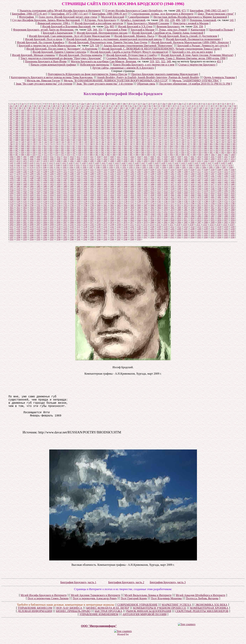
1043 (38, 159)
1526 (85, 188)
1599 (119, 193)
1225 (119, 169)
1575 (186, 190)
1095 (159, 161)
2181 (146, 229)
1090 (125, 161)
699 (85, 140)
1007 (25, 157)
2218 (166, 231)
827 (131, 146)
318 (188, 118)
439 (194, 125)
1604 (152, 193)
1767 (105, 203)
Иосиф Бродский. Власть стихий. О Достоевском (188, 36)
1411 (226, 180)
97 (72, 108)
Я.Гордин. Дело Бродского (100, 20)
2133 (52, 227)
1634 (125, 195)
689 (28, 140)
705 (120, 140)
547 (126, 131)
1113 (51, 163)
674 (166, 137)
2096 (32, 224)
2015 (172, 218)
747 (131, 142)
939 (85, 152)
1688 (32, 199)
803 (223, 144)
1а (14, 104)
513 (160, 129)
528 (17, 131)
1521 (52, 188)
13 (68, 104)
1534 (139, 188)
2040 (112, 220)
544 (108, 131)
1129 (157, 163)
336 (63, 120)
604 (223, 133)
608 (17, 135)
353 (160, 120)
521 (205, 129)
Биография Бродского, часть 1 (78, 589)
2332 (18, 239)
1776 (166, 203)
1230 (152, 169)
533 (45, 131)
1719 (11, 201)
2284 (152, 235)
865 (120, 148)
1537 (159, 188)
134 (51, 110)
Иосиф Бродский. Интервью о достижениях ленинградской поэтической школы (114, 39)
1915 (186, 212)
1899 (79, 212)
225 (114, 114)
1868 (99, 210)
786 (126, 144)
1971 (105, 216)
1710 (179, 199)
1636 (139, 195)
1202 (191, 167)
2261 (226, 233)
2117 (172, 224)
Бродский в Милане (143, 30)
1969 (92, 216)
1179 (38, 167)
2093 (11, 224)
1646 (206, 195)
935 (63, 152)
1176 (18, 167)
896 (68, 150)
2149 (159, 227)
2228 (233, 231)
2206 (85, 231)
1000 (206, 154)
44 (45, 106)
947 (131, 152)
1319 (65, 176)
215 (57, 114)
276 (177, 116)
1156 (111, 165)
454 (51, 127)
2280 (125, 235)
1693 (65, 199)
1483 (25, 186)
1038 (233, 157)
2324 (192, 237)
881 (211, 148)
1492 (85, 186)
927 (17, 152)
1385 (52, 180)
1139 (223, 163)
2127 (11, 227)
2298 (18, 237)
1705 (146, 199)
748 (137, 142)
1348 (32, 178)
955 (177, 152)
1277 (11, 174)
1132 (176, 163)
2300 (32, 237)
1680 (206, 197)
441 (205, 125)
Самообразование (139, 17)
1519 (38, 188)
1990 (233, 216)
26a (180, 104)
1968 (85, 216)
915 (177, 150)
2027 (25, 220)
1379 (11, 180)
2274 (85, 235)
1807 (146, 205)
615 (57, 135)
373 (45, 123)
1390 (85, 180)
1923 (11, 214)
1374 (206, 178)
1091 (132, 161)
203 (217, 112)
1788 (18, 205)
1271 (199, 171)
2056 (219, 220)
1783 (213, 203)
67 (159, 106)
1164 (164, 165)
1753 (11, 203)
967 (17, 154)
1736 (125, 201)
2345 (105, 239)
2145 (132, 227)
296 (63, 118)
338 (74, 120)
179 (80, 112)
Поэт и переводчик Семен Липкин (48, 605)
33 (214, 104)
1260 (125, 171)
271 (148, 116)
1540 (179, 188)
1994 (32, 218)
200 (200, 112)
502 (97, 129)
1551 (25, 190)
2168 (58, 229)
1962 (45, 216)
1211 (25, 169)
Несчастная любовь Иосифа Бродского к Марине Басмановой (190, 17)
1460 (99, 184)
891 (40, 150)
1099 (186, 161)
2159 (226, 227)
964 (229, 152)
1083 (79, 161)
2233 (38, 233)
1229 (145, 169)
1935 (92, 214)
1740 (152, 201)
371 (34, 123)
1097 (172, 161)
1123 (117, 163)
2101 (65, 224)
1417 (38, 182)
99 (82, 108)
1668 (125, 197)
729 (28, 142)
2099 (52, 224)
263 (103, 116)
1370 (179, 178)
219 (80, 114)
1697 (92, 199)
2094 (18, 224)
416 (63, 125)
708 (137, 140)
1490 (72, 186)
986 (126, 154)
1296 (139, 174)
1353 (65, 178)
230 (143, 114)
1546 (219, 188)
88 (30, 108)
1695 (79, 199)
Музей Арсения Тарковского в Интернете (96, 602)
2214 (139, 231)
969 (28, 154)
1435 (159, 182)
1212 (32, 169)
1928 (45, 214)
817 (74, 146)
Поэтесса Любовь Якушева (202, 605)
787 (131, 144)
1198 (164, 167)
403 (217, 123)
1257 (105, 171)
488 (17, 129)
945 (120, 152)
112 (155, 108)
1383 (38, 180)
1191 (118, 167)
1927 (38, 214)
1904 (112, 212)
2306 (72, 237)
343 (103, 120)
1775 (159, 203)
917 (188, 150)
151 (148, 110)
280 (200, 116)
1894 (45, 212)
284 (223, 116)
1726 (58, 201)
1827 (52, 207)
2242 (99, 233)
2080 (152, 222)
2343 (92, 239)
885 (234, 148)
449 (22, 127)
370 (28, 123)
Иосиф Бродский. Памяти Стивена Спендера (59, 52)
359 (194, 120)
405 (229, 123)
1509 (199, 186)
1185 (78, 167)
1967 (79, 216)
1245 (25, 171)
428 (131, 125)
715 (177, 140)
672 (154, 137)
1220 (85, 169)
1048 (72, 159)
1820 (233, 205)
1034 (206, 157)
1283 (52, 174)
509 (137, 129)
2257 (199, 233)
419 (80, 125)
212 (40, 114)
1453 (52, 184)
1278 (18, 174)
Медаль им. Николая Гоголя (43, 80)
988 (137, 154)
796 (183, 144)
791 (154, 144)
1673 (159, 197)
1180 (45, 167)
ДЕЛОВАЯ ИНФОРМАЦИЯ (35, 618)
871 (154, 148)
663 (103, 137)
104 (110, 108)
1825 (38, 207)
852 (45, 148)
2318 (152, 237)
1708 (166, 199)
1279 (25, 174)
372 (40, 123)
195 (171, 112)
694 (57, 140)
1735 (119, 201)
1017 (92, 157)
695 (63, 140)
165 (229, 110)
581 (91, 133)
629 (137, 135)
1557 (65, 190)
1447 (11, 184)
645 (228, 135)
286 (234, 116)
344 (95, 30)
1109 (25, 163)
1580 (219, 190)
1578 (206, 190)
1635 (132, 195)
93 (53, 108)
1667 (119, 197)
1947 (172, 214)
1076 (32, 161)
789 (143, 144)
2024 (233, 218)
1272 (206, 171)
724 (228, 140)
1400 (152, 180)
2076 (125, 222)
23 (149, 104)
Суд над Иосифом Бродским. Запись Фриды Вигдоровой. (46, 20)
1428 (112, 182)
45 (49, 106)
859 (85, 148)
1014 (72, 157)
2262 (233, 233)
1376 (219, 178)
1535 (146, 188)
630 (143, 135)
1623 (52, 195)
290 (28, 118)
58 (117, 106)
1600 (125, 193)
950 (148, 152)
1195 (144, 167)
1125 (130, 163)
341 (91, 120)
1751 (226, 201)
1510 (206, 186)
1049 (79, 159)
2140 (99, 227)
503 (103, 129)
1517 (25, 188)
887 (17, 150)
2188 (193, 229)
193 (160, 112)
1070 (219, 159)
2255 (186, 233)
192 (154, 112)
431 (148, 125)
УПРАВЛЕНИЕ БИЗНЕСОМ (35, 615)
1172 (217, 165)
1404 (179, 180)
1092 (139, 161)
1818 (219, 205)
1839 (132, 207)
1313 (25, 176)
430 (143, 125)
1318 (58, 176)
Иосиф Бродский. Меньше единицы (33, 55)
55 (102, 106)
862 (103, 148)
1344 (233, 176)
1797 (79, 205)
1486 (45, 186)
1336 (179, 176)
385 (114, 123)
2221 (186, 231)
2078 (139, 222)
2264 (18, 235)
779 (85, 144)
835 (177, 146)
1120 (97, 163)
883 (223, 148)
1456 (72, 184)
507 (126, 129)
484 (223, 127)
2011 (146, 218)
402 (211, 123)
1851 (213, 207)
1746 (193, 201)
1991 (11, 218)
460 (85, 127)
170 (28, 112)
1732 (99, 201)
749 (143, 142)
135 (57, 110)
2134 (58, 227)
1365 (146, 178)
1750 (219, 201)
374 (51, 123)
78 (211, 106)
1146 (45, 165)
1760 (58, 203)
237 (183, 114)
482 (211, 127)
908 (137, 150)
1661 (79, 197)
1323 (92, 176)
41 (30, 106)
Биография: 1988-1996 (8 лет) (110, 14)
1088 (112, 161)
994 (171, 154)
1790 (32, 205)
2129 (25, 227)
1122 (110, 163)
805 (112, 26)
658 (74, 137)
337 (68, 120)
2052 (193, 220)
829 (143, 146)
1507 (186, 186)
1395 (119, 180)
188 (131, 112)
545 (114, 131)
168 (17, 112)
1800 (99, 205)
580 (85, 133)
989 (143, 154)
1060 (152, 159)
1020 (112, 157)
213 (45, 114)
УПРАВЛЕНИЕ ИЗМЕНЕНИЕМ (99, 621)
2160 (233, 227)
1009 (38, 157)
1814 (192, 205)
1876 (152, 210)
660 (85, 137)
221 (91, 114)
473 (160, 127)
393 (160, 123)
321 (157, 61)
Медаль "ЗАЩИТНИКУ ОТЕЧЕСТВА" (196, 80)
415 (57, 125)
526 (234, 129)
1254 (85, 171)
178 (74, 112)
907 (131, 150)
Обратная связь (146, 84)
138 (74, 110)
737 (74, 142)
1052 (99, 159)
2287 (172, 235)
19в (124, 104)
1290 (99, 174)
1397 (132, 180)
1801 (105, 205)
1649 (226, 195)
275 (171, 116)
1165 (171, 165)
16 (93, 104)
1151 (78, 165)
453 (45, 127)
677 (183, 137)
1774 (152, 203)
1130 (163, 163)
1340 (206, 176)
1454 (58, 184)
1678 (193, 197)
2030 (45, 220)
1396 (125, 180)
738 (80, 142)
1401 (159, 180)
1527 (92, 188)
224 (108, 114)
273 (160, 116)
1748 (206, 201)
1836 (112, 207)
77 (207, 106)
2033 (65, 220)
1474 (193, 184)
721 (211, 140)
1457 (79, 184)
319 (152, 61)
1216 (58, 169)
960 (206, 152)
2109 (119, 224)
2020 (206, 218)
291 (34, 118)
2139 (92, 227)
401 (206, 123)
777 (74, 144)
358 (189, 120)
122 (212, 108)
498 (74, 129)
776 (68, 144)
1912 (166, 212)
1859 (38, 210)
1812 (179, 205)
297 (68, 118)
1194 (137, 167)
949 (143, 152)
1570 (152, 190)
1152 (85, 165)
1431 (132, 182)
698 (80, 140)
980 (91, 154)
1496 (112, 186)
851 (40, 148)
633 (160, 135)
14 (73, 104)
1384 (45, 180)
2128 (18, 227)
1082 (72, 161)
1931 (65, 214)
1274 (219, 171)
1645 (199, 195)
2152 (179, 227)
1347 (25, 178)
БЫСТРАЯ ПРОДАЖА (108, 618)
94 (58, 108)
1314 (32, 176)
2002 (85, 218)
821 (97, 146)
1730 (85, 201)
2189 (199, 229)
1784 (219, 203)
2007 (119, 218)
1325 (105, 176)
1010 (45, 157)
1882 (193, 210)
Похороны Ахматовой (203, 20)
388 (131, 123)
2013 (159, 218)
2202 (58, 231)
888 (22, 150)
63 (140, 106)
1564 (112, 190)
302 (97, 118)
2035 (79, 220)
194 (166, 112)
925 (234, 150)
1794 (58, 205)
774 (57, 144)
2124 (218, 224)
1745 (186, 201)
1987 (213, 216)
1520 (45, 188)
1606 (166, 193)
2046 (152, 220)
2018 (192, 218)
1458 (85, 184)
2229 (11, 233)
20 (129, 104)
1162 (151, 165)
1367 (159, 178)
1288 (85, 174)
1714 (206, 199)
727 (17, 142)
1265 (159, 171)
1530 (112, 188)
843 (223, 146)
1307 (213, 174)
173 (45, 112)
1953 (213, 214)
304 (108, 118)
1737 (132, 201)
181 (91, 112)
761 (211, 142)
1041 (25, 159)
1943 (146, 214)
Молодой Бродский (113, 17)
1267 (172, 171)
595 (171, 133)
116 (178, 108)
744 (114, 142)
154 (166, 110)
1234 (179, 169)
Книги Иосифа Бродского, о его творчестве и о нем (144, 65)
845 (234, 146)
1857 (25, 210)
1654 (32, 197)
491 (34, 129)
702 (103, 140)
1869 (105, 210)
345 (114, 120)
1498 (125, 186)
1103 (212, 161)
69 (169, 106)
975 (63, 154)
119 (195, 108)
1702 (125, 199)
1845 (172, 207)
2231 (25, 233)
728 (22, 142)
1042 (32, 159)
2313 (119, 237)
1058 (139, 159)
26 (175, 104)
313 (160, 118)
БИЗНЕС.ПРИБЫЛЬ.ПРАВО (73, 618)
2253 (172, 233)
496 (63, 129)
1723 (38, 201)
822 (103, 146)
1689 (38, 199)
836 (183, 146)
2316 (139, 237)
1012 (58, 157)
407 (11, 125)
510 (143, 129)
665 (114, 137)
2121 (198, 224)
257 (68, 116)
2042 (125, 220)
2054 (206, 220)
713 (165, 140)
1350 (45, 178)
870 (148, 148)
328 (89, 30)
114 (167, 108)
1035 (212, 157)
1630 (99, 195)
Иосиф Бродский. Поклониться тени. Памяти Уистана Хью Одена (108, 42)
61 (131, 106)
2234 (45, 233)
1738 (139, 201)
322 (163, 61)
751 (154, 142)
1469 (159, 184)
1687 (25, 199)
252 (40, 116)
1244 (18, 171)
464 (108, 127)
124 (224, 108)
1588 (45, 193)
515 (171, 129)
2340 (72, 239)
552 (154, 131)
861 (97, 148)
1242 (233, 169)
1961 (38, 216)
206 (234, 112)
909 (143, 150)
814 (57, 146)
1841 (146, 207)
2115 (158, 224)
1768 (112, 203)
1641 (172, 195)
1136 (203, 163)
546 (120, 131)
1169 (197, 165)
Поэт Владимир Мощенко (166, 605)
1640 (166, 195)
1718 (233, 199)
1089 (119, 161)
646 (234, 135)
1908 (139, 212)
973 (51, 154)
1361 (119, 178)
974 (57, 154)
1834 (99, 207)
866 (126, 148)
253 (45, 116)
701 (97, 140)
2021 (212, 218)
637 (183, 135)
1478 (219, 184)
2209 (105, 231)
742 (103, 142)
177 (68, 112)
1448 (18, 184)
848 (22, 148)
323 (217, 118)
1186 (85, 167)
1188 (98, 167)
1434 (152, 182)
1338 (192, 176)
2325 (199, 237)
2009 (132, 218)
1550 (18, 190)
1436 (166, 182)
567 (11, 133)
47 (59, 106)
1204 (204, 167)
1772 (139, 203)
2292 (206, 235)
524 (223, 129)
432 (154, 125)
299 (80, 118)
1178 (31, 167)
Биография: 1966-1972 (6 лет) (30, 14)
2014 (166, 218)
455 (57, 127)
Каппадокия (198, 30)
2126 (232, 224)
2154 (193, 227)
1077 (38, 161)
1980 (166, 216)
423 (103, 125)
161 (206, 110)
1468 (152, 184)
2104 (85, 224)
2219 (172, 231)
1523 (65, 188)
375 (57, 123)
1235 (186, 169)
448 (17, 127)
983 (108, 154)
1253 (79, 171)
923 (223, 150)
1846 (179, 207)
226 (120, 114)
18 (103, 104)
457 (68, 127)
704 (114, 140)
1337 (186, 176)
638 (188, 135)
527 (11, 131)
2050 (179, 220)
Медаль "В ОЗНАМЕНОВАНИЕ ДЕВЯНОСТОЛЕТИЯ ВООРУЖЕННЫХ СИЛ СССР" (116, 80)
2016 (179, 218)
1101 (199, 161)
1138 (216, 163)
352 (154, 120)
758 (194, 142)
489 (22, 129)
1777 (172, 203)
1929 (52, 214)
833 (165, 146)
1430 (125, 182)
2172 (85, 229)
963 (223, 152)
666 (120, 137)
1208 (231, 167)
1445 (226, 182)
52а (106, 26)
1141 (11, 165)
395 (171, 123)
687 (11, 140)
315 (171, 118)
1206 (217, 167)
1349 (38, 178)
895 (63, 150)
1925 (25, 214)
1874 (139, 210)
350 (143, 120)
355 (171, 120)
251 (34, 116)
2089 (213, 222)
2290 (193, 235)
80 (221, 106)
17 (98, 104)
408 (17, 125)
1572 (166, 190)
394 (166, 123)
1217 (65, 169)
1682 (219, 197)
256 (63, 116)
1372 (193, 178)
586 (120, 133)
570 (28, 133)
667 (126, 137)
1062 (166, 159)
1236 (192, 169)
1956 (233, 214)
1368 (166, 178)
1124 (124, 163)
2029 (38, 220)
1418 (45, 182)
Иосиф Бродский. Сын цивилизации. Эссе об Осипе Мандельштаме (70, 36)
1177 (25, 167)
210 (28, 114)
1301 (172, 174)
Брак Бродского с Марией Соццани (148, 23)
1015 (79, 157)
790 (148, 144)
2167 (52, 229)
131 (34, 110)
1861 (52, 210)
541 (91, 131)
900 (91, 150)
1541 (186, 188)
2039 (105, 220)
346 (120, 120)
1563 (105, 190)
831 (154, 146)
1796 (72, 205)
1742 (166, 201)
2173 (92, 229)
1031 (186, 157)
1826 (45, 207)
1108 (18, 163)
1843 (159, 207)
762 (217, 142)
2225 (212, 231)
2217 (159, 231)
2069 (79, 222)
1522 (58, 188)
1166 (177, 165)
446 (234, 125)
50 (73, 106)
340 (85, 120)
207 (11, 114)
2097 (38, 224)
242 (211, 114)
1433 (146, 182)
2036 (85, 220)
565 (229, 131)
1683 (226, 197)
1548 (233, 188)
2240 (85, 233)
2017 (186, 218)
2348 (125, 239)
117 (184, 108)
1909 (146, 212)
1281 (38, 174)
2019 (199, 218)
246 (234, 114)
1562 (99, 190)
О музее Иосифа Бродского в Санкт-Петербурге (134, 11)
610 (28, 135)
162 (211, 110)
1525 (79, 188)
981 (97, 154)
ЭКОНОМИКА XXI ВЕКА (211, 612)
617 (68, 135)
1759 (52, 203)
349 (169, 61)
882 (217, 148)
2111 (132, 224)
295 (57, 118)
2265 (25, 235)
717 (188, 140)
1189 (104, 167)
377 (68, 123)
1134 (190, 163)
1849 (199, 207)
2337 (52, 239)
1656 (45, 197)
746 (126, 142)
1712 (192, 199)
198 (161, 20)
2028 (32, 220)
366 (234, 120)
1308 (219, 174)
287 (11, 118)
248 (17, 116)
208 (17, 114)
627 (126, 135)
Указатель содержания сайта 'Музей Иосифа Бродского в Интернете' (60, 11)
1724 (45, 201)
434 (165, 125)
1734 (112, 201)
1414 (18, 182)
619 (80, 135)
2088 (206, 222)
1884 (206, 210)
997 (189, 154)
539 (184, 20)
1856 (18, 210)
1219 (79, 169)
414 (51, 125)
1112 (44, 163)
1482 (18, 186)
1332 (152, 176)
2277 (105, 235)
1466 (139, 184)
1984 (193, 216)
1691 (52, 199)
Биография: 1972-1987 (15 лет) (70, 14)
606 (234, 133)
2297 (11, 237)
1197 (157, 167)
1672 (152, 197)
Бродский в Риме (117, 30)
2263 (11, 235)
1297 (146, 174)
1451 (38, 184)
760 (206, 142)
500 (85, 129)
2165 (38, 229)
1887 (226, 210)
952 (160, 152)
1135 (196, 163)
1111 (38, 163)
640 (200, 135)
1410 (219, 180)
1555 (52, 190)
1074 (18, 161)
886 (11, 150)
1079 (52, 161)
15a (83, 104)
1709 (172, 199)
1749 (213, 201)
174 (51, 112)
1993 (25, 218)
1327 (119, 176)
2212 (125, 231)
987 (131, 154)
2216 (152, 231)
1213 (38, 169)
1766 (99, 203)
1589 (52, 193)
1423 (79, 182)
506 (120, 129)
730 (34, 142)
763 (223, 142)
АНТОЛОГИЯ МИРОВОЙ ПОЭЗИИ (145, 621)
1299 (159, 174)
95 (63, 108)
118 (189, 108)
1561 (92, 190)
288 (178, 11)
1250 (58, 171)
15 (77, 104)
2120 (192, 224)
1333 (159, 176)
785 (120, 144)
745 (120, 142)
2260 (219, 233)
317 (183, 118)
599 (194, 133)
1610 (193, 193)
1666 (112, 197)
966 (11, 154)
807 (17, 146)
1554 (45, 190)
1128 (150, 163)
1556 (58, 190)
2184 (166, 229)
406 (234, 123)
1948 (179, 214)
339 (80, 120)
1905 (119, 212)
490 (178, 20)
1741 (159, 201)
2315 (132, 237)
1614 (219, 193)
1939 (119, 214)
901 (97, 150)
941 (97, 152)
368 (17, 123)
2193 (226, 229)
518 (188, 129)
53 (93, 106)
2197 (25, 231)
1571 (159, 190)
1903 (105, 212)
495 (57, 129)
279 (194, 116)
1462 (112, 184)
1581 (226, 190)
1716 (219, 199)
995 (177, 154)
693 (51, 140)
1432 (139, 182)
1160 (137, 165)
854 (57, 148)
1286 (72, 174)
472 (154, 127)
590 (143, 133)
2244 (112, 233)
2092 (233, 222)
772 (45, 144)
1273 (213, 171)
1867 (92, 210)
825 (120, 146)
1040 (18, 159)
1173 (224, 165)
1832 (85, 207)
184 (108, 112)
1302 (179, 174)
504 (108, 129)
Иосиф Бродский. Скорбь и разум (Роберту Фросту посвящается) (129, 52)
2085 (186, 222)
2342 (85, 239)
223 (103, 114)
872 (160, 148)
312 (154, 118)
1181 (51, 167)
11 (59, 104)
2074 (112, 222)
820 (91, 146)
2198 (32, 231)
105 (116, 108)
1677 (186, 197)
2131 (38, 227)
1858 (32, 210)
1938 (112, 214)
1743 (172, 201)
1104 (219, 161)
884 (229, 148)
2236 (58, 233)
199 (194, 112)
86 (20, 108)
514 (165, 129)
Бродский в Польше (221, 30)
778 (80, 144)
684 (223, 137)
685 (229, 137)
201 (206, 112)
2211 (119, 231)
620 (85, 135)
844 (228, 146)
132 (40, 110)
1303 (186, 174)
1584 (18, 193)
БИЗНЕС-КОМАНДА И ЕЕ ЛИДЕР (108, 615)
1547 (226, 188)
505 (114, 129)
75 (197, 106)
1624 (58, 195)
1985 (199, 216)
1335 (172, 176)
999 (200, 154)
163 (217, 110)
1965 (65, 216)
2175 (105, 229)
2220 (179, 231)
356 (201, 26)
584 (108, 133)
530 (97, 45)
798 (194, 144)
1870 (112, 210)
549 (137, 131)
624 (108, 135)
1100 (193, 161)
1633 (119, 195)
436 (177, 125)
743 (108, 142)
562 (211, 131)
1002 (220, 154)
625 (114, 135)
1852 (219, 207)
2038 (99, 220)
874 (171, 148)
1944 (152, 214)
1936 (99, 214)
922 (217, 150)
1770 (125, 203)
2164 (32, 229)
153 (160, 110)
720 (205, 140)
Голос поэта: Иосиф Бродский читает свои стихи (68, 17)
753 (166, 142)
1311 (11, 176)
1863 (65, 210)
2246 (125, 233)
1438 (179, 182)
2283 (146, 235)
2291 (199, 235)
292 (40, 118)
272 (154, 116)
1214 (45, 169)
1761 (65, 203)
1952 (206, 214)
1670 (139, 197)
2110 (125, 224)
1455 (65, 184)
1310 (233, 174)
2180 (139, 229)
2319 (159, 237)
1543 (199, 188)
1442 (206, 182)
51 (78, 106)
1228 (139, 169)
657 (68, 137)
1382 (32, 180)
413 (45, 125)
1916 (192, 212)
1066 (193, 159)
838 (194, 146)
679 (194, 137)
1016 (85, 157)
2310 (99, 237)
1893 (38, 212)
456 (63, 127)
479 (194, 127)
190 (143, 112)
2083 (172, 222)
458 (74, 127)
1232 (166, 169)
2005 (105, 218)
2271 (65, 235)
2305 (65, 237)
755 (177, 142)
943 (108, 152)
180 (85, 112)
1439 (186, 182)
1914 (179, 212)
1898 (72, 212)
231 (148, 114)
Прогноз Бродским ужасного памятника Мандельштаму (165, 74)
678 (189, 137)
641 (205, 135)
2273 (79, 235)
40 (26, 106)
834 (171, 146)
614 (51, 135)
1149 (65, 165)
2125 (225, 224)
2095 (25, 224)
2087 (199, 222)
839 (200, 146)
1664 (99, 197)
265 (114, 116)
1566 (125, 190)
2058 (233, 220)
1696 (85, 199)
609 (22, 135)
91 (44, 108)
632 (154, 135)
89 (34, 108)
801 (211, 144)
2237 (65, 233)
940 (91, 152)
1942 (139, 214)
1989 (226, 216)
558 (189, 131)
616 (63, 135)
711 (154, 140)
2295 (226, 235)
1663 (92, 197)
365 (229, 120)
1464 (125, 184)
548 (131, 131)
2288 (179, 235)
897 (74, 150)
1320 (72, 176)
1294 (125, 174)
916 (183, 150)
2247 (132, 233)
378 (74, 123)
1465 (132, 184)
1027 (159, 157)
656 (63, 137)
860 (91, 148)
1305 (199, 174)
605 (229, 133)
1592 (72, 193)
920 (205, 150)
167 (11, 112)
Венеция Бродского (168, 26)
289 (22, 118)
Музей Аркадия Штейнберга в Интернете (201, 602)
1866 (85, 210)
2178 (125, 229)
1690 (45, 199)
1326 (112, 176)
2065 (52, 222)
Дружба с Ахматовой (133, 20)
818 (80, 146)
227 (126, 114)
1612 (206, 193)
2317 (145, 237)
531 (34, 131)
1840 (139, 207)
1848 (193, 207)
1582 (233, 190)
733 (51, 142)
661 (91, 137)
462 (97, 127)
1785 (226, 203)
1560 (85, 190)
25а (164, 104)
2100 (58, 224)
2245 (119, 233)
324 (223, 118)
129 (22, 110)
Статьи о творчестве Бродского (197, 65)
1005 (11, 157)
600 (200, 133)
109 (138, 108)
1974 (125, 216)
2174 (99, 229)
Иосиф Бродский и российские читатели (99, 23)
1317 (52, 176)
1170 (204, 165)
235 (171, 114)
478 (189, 127)
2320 (166, 237)
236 (177, 114)
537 (68, 131)
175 (57, 112)
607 (11, 135)
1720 (18, 201)
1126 (137, 163)
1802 (112, 205)
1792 (45, 205)
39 (21, 106)
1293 (119, 174)
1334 (166, 176)
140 (85, 110)
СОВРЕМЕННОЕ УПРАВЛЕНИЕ (137, 612)
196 (177, 112)
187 (126, 112)
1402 (166, 180)
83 (235, 106)
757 (189, 142)
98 (77, 108)
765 (234, 142)
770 (34, 144)
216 (63, 114)
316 (177, 118)
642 (211, 135)
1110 (31, 163)
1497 (119, 186)
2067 (65, 222)
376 (63, 123)
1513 (226, 186)
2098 (45, 224)
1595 (92, 193)
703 (108, 140)
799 (200, 144)
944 (114, 152)
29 (195, 104)
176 (63, 112)
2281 (132, 235)
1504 (166, 186)
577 (68, 133)
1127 (143, 163)
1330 (139, 176)
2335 (38, 239)
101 (93, 108)
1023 (132, 157)
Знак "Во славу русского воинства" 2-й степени (44, 84)
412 (40, 125)
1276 (233, 171)
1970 (99, 216)
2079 (146, 222)
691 (40, 140)
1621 (38, 195)
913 (165, 150)
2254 (179, 233)
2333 (25, 239)
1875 (146, 210)
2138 (85, 227)
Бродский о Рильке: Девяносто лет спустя (202, 45)
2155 (199, 227)
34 (218, 104)
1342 (219, 176)
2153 (186, 227)
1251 (65, 171)
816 (68, 146)
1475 (199, 184)
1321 (79, 176)
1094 (152, 161)
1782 (206, 203)
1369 (172, 178)
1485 (38, 186)
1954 (219, 214)
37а (11, 106)
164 (223, 110)
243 (217, 114)
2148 (152, 227)
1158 (124, 165)
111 (150, 108)
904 (114, 150)
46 (54, 106)
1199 (171, 167)
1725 (52, 201)
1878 (166, 210)
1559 (79, 190)
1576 (193, 190)
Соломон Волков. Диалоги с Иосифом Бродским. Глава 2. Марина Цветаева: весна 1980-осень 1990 (166, 58)
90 (39, 108)
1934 (85, 214)
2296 (233, 235)
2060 (18, 222)
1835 (105, 207)
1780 (193, 203)
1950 (193, 214)
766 (11, 144)
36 (228, 104)
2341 (79, 239)
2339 (65, 239)
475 (171, 127)
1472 (179, 184)
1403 (172, 180)
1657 (52, 197)
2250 (152, 233)
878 (194, 148)
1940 (125, 214)
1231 (159, 169)
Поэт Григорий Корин (134, 605)
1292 (112, 174)
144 (108, 110)
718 (194, 140)
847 (17, 148)
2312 (112, 237)
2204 (72, 231)
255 (57, 116)
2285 (159, 235)
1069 (213, 159)
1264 (152, 171)
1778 (179, 203)
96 (67, 108)
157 (183, 110)
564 (223, 131)
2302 (45, 237)
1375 (213, 178)
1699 (105, 199)
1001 (213, 154)
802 (217, 144)
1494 (99, 186)
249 (22, 116)
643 (217, 135)
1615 (226, 193)
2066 (58, 222)
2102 (72, 224)
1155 (104, 165)
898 (80, 150)
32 (209, 104)
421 (91, 125)
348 (131, 120)
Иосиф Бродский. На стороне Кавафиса (41, 42)
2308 (85, 237)
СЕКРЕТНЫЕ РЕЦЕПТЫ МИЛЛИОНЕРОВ (202, 618)
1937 (105, 214)
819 (85, 146)
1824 (32, 207)
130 (28, 110)
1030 (179, 157)
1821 (11, 207)
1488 (58, 186)
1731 (92, 201)
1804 (125, 205)
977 (74, 154)
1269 (186, 171)
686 (234, 137)
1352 (58, 178)
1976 (139, 216)
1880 (179, 210)
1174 (230, 165)
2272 (72, 235)
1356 (85, 178)
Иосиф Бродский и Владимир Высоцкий (66, 26)
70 (174, 106)
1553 (38, 190)
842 (217, 146)
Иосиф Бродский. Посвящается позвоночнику (193, 39)
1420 (58, 182)
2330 (233, 237)
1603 (146, 193)
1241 (226, 169)
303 (103, 118)
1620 (32, 195)
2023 (226, 218)
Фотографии (27, 17)
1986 (206, 216)
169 (22, 112)
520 (200, 129)
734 (57, 142)
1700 (112, 199)
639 (194, 135)
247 (11, 116)
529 (92, 45)
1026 (152, 157)
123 (218, 108)
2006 (112, 218)
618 (74, 135)
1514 (233, 186)
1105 (226, 161)
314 (165, 118)
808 (22, 146)
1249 (52, 171)
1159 (131, 165)
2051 (186, 220)
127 (11, 110)
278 (189, 116)
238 (188, 114)
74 (192, 106)
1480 (233, 184)
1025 (145, 157)
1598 (112, 193)
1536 (152, 188)
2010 (139, 218)
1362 (125, 178)
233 (160, 114)
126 (235, 108)
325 (228, 118)
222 (97, 114)
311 (148, 118)
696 (68, 140)
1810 (166, 205)
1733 (105, 201)
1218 (72, 169)
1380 (18, 180)
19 (108, 104)
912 (160, 150)
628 (131, 135)
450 (28, 127)
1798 (85, 205)
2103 (79, 224)
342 (97, 120)
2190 (206, 229)
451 (219, 61)
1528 (99, 188)
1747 (199, 201)
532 (40, 131)
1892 (32, 212)
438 (188, 125)
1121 (104, 163)
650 (28, 137)
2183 (159, 229)
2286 (166, 235)
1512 (219, 186)
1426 (99, 182)
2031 (52, 220)
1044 (45, 159)
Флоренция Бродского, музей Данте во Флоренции (43, 30)
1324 (99, 176)
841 (211, 146)
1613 (212, 193)
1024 (139, 157)
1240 (219, 169)
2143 (119, 227)
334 (51, 120)
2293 (213, 235)
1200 (177, 167)
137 (68, 110)
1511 (213, 186)
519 (194, 129)
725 (234, 140)
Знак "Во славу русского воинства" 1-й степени (104, 84)
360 (200, 120)
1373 (199, 178)
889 (28, 150)
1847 (186, 207)
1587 (38, 193)
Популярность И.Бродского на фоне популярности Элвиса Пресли (87, 74)
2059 (11, 222)
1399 (146, 180)
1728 (72, 201)
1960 (32, 216)
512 (154, 129)
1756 (32, 203)
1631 (105, 195)
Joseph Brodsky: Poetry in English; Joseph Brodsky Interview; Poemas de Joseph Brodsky (148, 77)
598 (189, 133)
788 (137, 144)
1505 (172, 186)
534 (51, 131)
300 (85, 118)
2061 (25, 222)
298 (74, 118)
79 (216, 106)
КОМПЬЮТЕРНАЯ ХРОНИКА (209, 615)
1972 (112, 216)
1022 (125, 157)
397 (183, 123)
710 (148, 140)
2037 (92, 220)
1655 (38, 197)
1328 (125, 176)
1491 (79, 186)
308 (131, 118)
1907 (132, 212)
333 (45, 120)
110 (144, 108)
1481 (11, 186)
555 (171, 131)
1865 (79, 210)
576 (63, 133)
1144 (31, 165)
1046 (58, 159)
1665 (105, 197)
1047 (65, 159)
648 (17, 137)
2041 (119, 220)
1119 (90, 163)
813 (51, 146)
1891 (25, 212)
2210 (112, 231)
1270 (193, 171)
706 (126, 140)
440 (200, 125)
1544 (206, 188)
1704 (139, 199)
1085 (92, 161)
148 (131, 110)
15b (88, 104)
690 (34, 140)
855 (63, 148)
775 (63, 144)
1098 (179, 161)
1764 (85, 203)
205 (229, 112)
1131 (170, 163)
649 (22, 137)
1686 (18, 199)
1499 (132, 186)
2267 (38, 235)
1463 (119, 184)
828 (137, 146)
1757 (38, 203)
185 (114, 112)
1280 (32, 174)
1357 (92, 178)
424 (108, 125)
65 (150, 106)
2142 (112, 227)
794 (171, 144)
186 (120, 112)
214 (51, 114)
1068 (206, 159)
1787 (11, 205)
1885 (213, 210)
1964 (58, 216)
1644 (193, 195)
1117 (77, 163)
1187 (91, 167)
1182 (58, 167)
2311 (105, 237)
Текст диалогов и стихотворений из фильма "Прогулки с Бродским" (61, 58)
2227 (226, 231)
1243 (11, 171)
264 (108, 116)
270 (143, 116)
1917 (199, 212)
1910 (152, 212)
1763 (79, 203)
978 (80, 154)
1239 (212, 169)
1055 (119, 159)
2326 (206, 237)
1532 (125, 188)
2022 (219, 218)
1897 (65, 212)
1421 (65, 182)
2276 (99, 235)
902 (103, 150)
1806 (139, 205)
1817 (212, 205)
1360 (112, 178)
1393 (105, 180)
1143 (25, 165)
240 (200, 114)
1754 (18, 203)
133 (45, 110)
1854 (233, 207)
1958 (18, 216)
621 (91, 135)
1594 (85, 193)
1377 (226, 178)
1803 (119, 205)
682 (211, 137)
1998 (58, 218)
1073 (11, 161)
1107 (11, 163)
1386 (58, 180)
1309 (226, 174)
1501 (146, 186)
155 (171, 110)
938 (80, 152)
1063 (172, 159)
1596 (99, 193)
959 (200, 152)
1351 (52, 178)
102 (167, 20)
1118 (84, 163)
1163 (157, 165)
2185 (172, 229)
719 (200, 140)
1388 (72, 180)
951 (154, 152)
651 (34, 137)
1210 (18, 169)
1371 (186, 178)
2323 (186, 237)
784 (114, 144)
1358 (99, 178)
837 (188, 146)
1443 (213, 182)
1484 (32, 186)
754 (171, 142)
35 (223, 104)
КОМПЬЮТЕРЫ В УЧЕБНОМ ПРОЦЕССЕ (160, 615)
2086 (193, 222)
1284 (58, 174)
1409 (213, 180)
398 (189, 123)
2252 (166, 233)
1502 (152, 186)
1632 (112, 195)
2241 (92, 233)
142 (97, 110)
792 (160, 144)
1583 (11, 193)
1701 (119, 199)
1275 (226, 171)
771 (40, 144)
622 (97, 135)
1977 (146, 216)
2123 (212, 224)
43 (40, 106)
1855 (11, 210)
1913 (172, 212)
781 (97, 144)
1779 (186, 203)
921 (211, 150)
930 (34, 152)
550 (143, 131)
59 (121, 106)
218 (74, 114)
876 (183, 148)
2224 (206, 231)
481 (206, 127)
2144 (125, 227)
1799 (92, 205)
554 (166, 131)
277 (183, 116)
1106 (232, 161)
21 (134, 104)
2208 (99, 231)
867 (131, 148)
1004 (233, 154)
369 (22, 123)
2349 (132, 239)
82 (230, 106)
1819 (226, 205)
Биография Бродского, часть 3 (168, 589)
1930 (58, 214)
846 (11, 148)
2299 (25, 237)
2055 (213, 220)
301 (91, 118)
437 (183, 125)
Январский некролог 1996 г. (54, 23)
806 (11, 146)
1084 (85, 161)
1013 (65, 157)
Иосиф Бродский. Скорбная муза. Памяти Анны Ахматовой (167, 33)
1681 (213, 197)
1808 (152, 205)
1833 (92, 207)
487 (11, 129)
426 (120, 125)
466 (120, 127)
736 (68, 142)
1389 (79, 180)
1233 (172, 169)
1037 (226, 157)
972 (45, 154)
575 (57, 133)
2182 (152, 229)
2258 (206, 233)
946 (126, 152)
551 (148, 131)
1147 (51, 165)
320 (200, 118)
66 (154, 106)
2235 (52, 233)
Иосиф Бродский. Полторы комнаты (81, 55)
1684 (233, 197)
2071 (92, 222)
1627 (79, 195)
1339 (199, 176)
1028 (166, 157)
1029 (172, 157)
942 (103, 152)
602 (211, 133)
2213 (132, 231)
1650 (233, 195)
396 (177, 123)
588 (131, 133)
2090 (219, 222)
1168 (191, 165)
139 (80, 110)
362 (211, 120)
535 (57, 131)
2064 (45, 222)
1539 (172, 188)
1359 (105, 178)
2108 (112, 224)
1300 (166, 174)
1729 (79, 201)
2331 (11, 239)
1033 (199, 157)
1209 (11, 169)
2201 (52, 231)
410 (28, 125)
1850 (206, 207)
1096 (166, 161)
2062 (32, 222)
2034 (72, 220)
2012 (152, 218)
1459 (92, 184)
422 (97, 125)
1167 (184, 165)
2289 (186, 235)
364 (223, 120)
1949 (186, 214)
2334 (32, 239)
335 (57, 120)
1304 (193, 174)
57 (112, 106)
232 (154, 114)
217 (68, 114)
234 (165, 114)
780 (91, 144)
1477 (213, 184)
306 (120, 118)
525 (228, 129)
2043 (132, 220)
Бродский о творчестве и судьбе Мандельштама (47, 45)
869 (143, 148)
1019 (105, 157)
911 (154, 150)
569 (22, 133)
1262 (139, 171)
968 (22, 154)
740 (91, 142)
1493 (92, 186)
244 (223, 114)
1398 (139, 180)
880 (206, 148)
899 (85, 150)
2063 (38, 222)
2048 (166, 220)
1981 (172, 216)
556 (177, 131)
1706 (152, 199)
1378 (233, 178)
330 (28, 120)
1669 (132, 197)
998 (194, 154)
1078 (45, 161)
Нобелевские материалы (94, 65)
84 (10, 108)
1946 (166, 214)
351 (100, 30)
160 (200, 110)
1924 (18, 214)
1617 (11, 195)
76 (202, 106)
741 (97, 142)
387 (126, 123)
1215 (52, 169)
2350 (139, 239)
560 (200, 131)
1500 (139, 186)
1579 (213, 190)
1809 (159, 205)
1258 (112, 171)
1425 (92, 182)
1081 (65, 161)
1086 (99, 161)
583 (103, 133)
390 (143, 123)
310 (143, 118)
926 (11, 152)
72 (183, 106)
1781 (199, 203)
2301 (38, 237)
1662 (85, 197)
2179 (132, 229)
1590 (58, 193)
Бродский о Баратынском (58, 33)
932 (45, 152)
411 (34, 125)
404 (223, 123)
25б (169, 104)
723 (223, 140)
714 (171, 140)
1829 (65, 207)
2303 (52, 237)
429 (137, 125)
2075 (119, 222)
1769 (119, 203)
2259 (213, 233)
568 (17, 133)
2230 (18, 233)
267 (126, 116)
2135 (65, 227)
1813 (186, 205)
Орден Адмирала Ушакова (219, 77)
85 (15, 108)
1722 (32, 201)
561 (206, 131)
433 (160, 125)
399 (194, 123)
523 (217, 129)
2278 (112, 235)
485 (229, 127)
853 (51, 148)
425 (114, 125)
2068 (72, 222)
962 (217, 152)
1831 (79, 207)
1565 (119, 190)
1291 (105, 174)
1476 (206, 184)
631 (148, 135)
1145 (38, 165)
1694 (72, 199)
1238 (206, 169)
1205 (211, 167)
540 (85, 131)
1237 (199, 169)
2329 (226, 237)
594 (166, 133)
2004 (99, 218)
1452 (45, 184)
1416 (32, 182)
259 (80, 116)
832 (160, 146)
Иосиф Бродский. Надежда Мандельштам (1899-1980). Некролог (190, 42)
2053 (199, 220)
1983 (186, 216)
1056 (125, 159)
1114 (57, 163)
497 (68, 129)
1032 (192, 157)
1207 (224, 167)
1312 (18, 176)
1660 (72, 197)
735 (63, 142)
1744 (179, 201)
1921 (226, 212)
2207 (92, 231)
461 (91, 127)
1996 (45, 218)
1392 (99, 180)
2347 (119, 239)
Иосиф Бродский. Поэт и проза (44, 39)
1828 (58, 207)
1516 (18, 188)
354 (195, 26)
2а (23, 104)
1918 (206, 212)
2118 (178, 224)
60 (126, 106)
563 (217, 131)
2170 (72, 229)
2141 (105, 227)
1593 (79, 193)
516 (177, 129)
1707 (159, 199)
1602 (139, 193)
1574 (179, 190)
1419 (52, 182)
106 (121, 108)
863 (108, 148)
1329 (132, 176)
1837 (119, 207)
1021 (119, 157)
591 (148, 133)
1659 (65, 197)
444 (223, 125)
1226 (125, 169)
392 (154, 123)
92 (48, 108)
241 (205, 114)
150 (143, 110)
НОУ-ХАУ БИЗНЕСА (69, 615)
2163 (25, 229)
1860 (45, 210)
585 (114, 133)
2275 (92, 235)
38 (16, 106)
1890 (18, 212)
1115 (64, 163)
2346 (112, 239)
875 (177, 148)
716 (183, 140)
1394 (112, 180)
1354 (72, 178)
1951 (199, 214)
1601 (132, 193)
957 (189, 152)
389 (137, 123)
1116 (71, 163)
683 (217, 137)
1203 (197, 167)
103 (104, 108)
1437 (172, 182)
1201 (184, 167)
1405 (186, 180)
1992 (18, 218)
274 (166, 116)
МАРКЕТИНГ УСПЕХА (176, 612)
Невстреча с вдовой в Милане (191, 23)
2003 (92, 218)
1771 (132, 203)
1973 (119, 216)
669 (137, 137)
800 (206, 144)
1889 (11, 212)
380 (85, 123)
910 (148, 150)
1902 (99, 212)
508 (131, 129)
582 (97, 133)
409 (22, 125)
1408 (206, 180)
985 (120, 154)
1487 (52, 186)
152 (154, 110)
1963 (52, 216)
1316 (45, 176)
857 (74, 148)
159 (194, 110)
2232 (32, 233)
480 (200, 127)
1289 (92, 174)
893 (51, 150)
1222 (99, 169)
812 (45, 146)
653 (45, 137)
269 (137, 116)
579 (80, 133)
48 (64, 106)
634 (165, 135)
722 (217, 140)
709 (143, 140)
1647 (213, 195)
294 (51, 118)
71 (178, 106)
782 (103, 144)
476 (177, 127)
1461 (105, 184)
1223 (105, 169)
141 (232, 20)
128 (17, 110)
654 (51, 137)
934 (57, 152)
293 (45, 118)
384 (108, 123)
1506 (179, 186)
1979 (159, 216)
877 (189, 148)
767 (17, 144)
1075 (25, 161)
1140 (230, 163)
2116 (165, 224)
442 (211, 125)
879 (200, 148)
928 (22, 152)
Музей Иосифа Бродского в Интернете (44, 602)
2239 (79, 233)
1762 (72, 203)
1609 (186, 193)
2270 (58, 235)
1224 (112, 169)
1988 (219, 216)
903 (108, 150)
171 (34, 112)
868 (137, 148)
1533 (132, 188)
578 (74, 133)
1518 (32, 188)
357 (183, 120)
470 (143, 127)
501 (91, 129)
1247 (38, 171)
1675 (172, 197)
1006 (18, 157)
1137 (210, 163)
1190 (111, 167)
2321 (172, 237)
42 (35, 106)
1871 (119, 210)
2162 (18, 229)
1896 (58, 212)
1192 (124, 167)
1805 (132, 205)
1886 (219, 210)
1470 (166, 184)
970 (34, 154)
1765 (92, 203)
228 (131, 114)
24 (154, 104)
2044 (139, 220)
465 (114, 127)
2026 (18, 220)
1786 (233, 203)
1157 (118, 165)
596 (177, 133)
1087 (105, 161)
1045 (52, 159)
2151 (172, 227)
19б (119, 104)
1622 (45, 195)
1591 (65, 193)
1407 (199, 180)
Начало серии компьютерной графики (53, 65)
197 (183, 112)
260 (85, 116)
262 (97, 116)
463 (103, 127)
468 (131, 127)
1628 (85, 195)
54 (98, 106)
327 (11, 120)
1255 (92, 171)
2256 (193, 233)
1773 (146, 203)
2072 (99, 222)
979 (85, 154)
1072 (233, 159)
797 (189, 144)
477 (183, 127)
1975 (132, 216)
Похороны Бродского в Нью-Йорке (46, 61)
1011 (52, 157)
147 (126, 110)
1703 (132, 199)
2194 (233, 229)
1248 (45, 171)
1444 (219, 182)
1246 (32, 171)
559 (194, 131)
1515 (11, 188)
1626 (72, 195)
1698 (99, 199)
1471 (172, 184)
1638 (152, 195)
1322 (85, 176)
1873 (132, 210)
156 (177, 110)
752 (160, 142)
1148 (58, 165)
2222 (192, 231)
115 (172, 108)
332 (40, 120)
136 (63, 110)
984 (114, 154)
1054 (112, 159)
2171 (79, 229)
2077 (132, 222)
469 (137, 127)
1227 (132, 169)
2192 (219, 229)
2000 (72, 218)
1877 (159, 210)
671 (184, 11)
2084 (179, 222)
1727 (65, 201)
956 (183, 152)
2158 (219, 227)
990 (148, 154)
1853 (226, 207)
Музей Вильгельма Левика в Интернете (148, 602)
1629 (92, 195)
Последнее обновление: (195, 84)
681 (206, 137)
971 (40, 154)
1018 (99, 157)
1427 (105, 182)
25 (159, 104)
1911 (159, 212)
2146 (139, 227)
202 (211, 112)
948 (137, 152)
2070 (85, 222)
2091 (226, 222)
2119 (185, 224)
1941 (132, 214)
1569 (146, 190)
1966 (72, 216)
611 (34, 135)
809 (28, 146)
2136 (72, 227)
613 (45, 135)
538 (74, 131)
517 (183, 129)
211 (34, 114)
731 (40, 142)
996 (183, 154)
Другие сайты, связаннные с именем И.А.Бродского (123, 68)
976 (68, 154)
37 (233, 104)
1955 (226, 214)
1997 (52, 218)
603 (217, 133)
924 (228, 150)
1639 (159, 195)
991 (154, 154)
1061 (159, 159)
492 (40, 129)
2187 (186, 229)
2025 (11, 220)
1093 (146, 161)
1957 (11, 216)
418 (74, 125)
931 (40, 152)
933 (51, 152)
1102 (206, 161)
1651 (11, 197)
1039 (11, 159)
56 (107, 106)
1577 (199, 190)
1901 (92, 212)
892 (45, 150)
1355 (79, 178)
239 (172, 20)
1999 (65, 218)
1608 (179, 193)
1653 (25, 197)
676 (177, 137)
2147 (146, 227)
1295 (132, 174)
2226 (219, 231)
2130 (32, 227)
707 (131, 140)
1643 (186, 195)
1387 (65, 180)
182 (97, 112)
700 (91, 140)
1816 (206, 205)
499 (80, 129)
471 (148, 127)
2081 (159, 222)
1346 (18, 178)
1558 (72, 190)
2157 (213, 227)
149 (137, 110)
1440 (193, 182)
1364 (139, 178)
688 (17, 140)
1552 (32, 190)
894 (57, 150)
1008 (32, 157)
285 (229, 116)
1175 (11, 167)
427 (126, 125)
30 (199, 104)
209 (22, 114)
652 (40, 137)
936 (68, 152)
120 (201, 108)
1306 (206, 174)
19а (113, 104)
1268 (179, 171)
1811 (172, 205)
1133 (183, 163)
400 (200, 123)
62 (136, 106)
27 (185, 104)
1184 (71, 167)
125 (229, 108)
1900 (85, 212)
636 (177, 135)
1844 (166, 207)
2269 (52, 235)
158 (189, 110)
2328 (219, 237)
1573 (172, 190)
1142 (18, 165)
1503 (159, 186)
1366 (152, 178)
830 (148, 146)
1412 (233, 180)
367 (11, 123)
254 (51, 116)
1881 (186, 210)
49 (68, 106)
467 (126, 127)
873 (166, 148)
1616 (233, 193)
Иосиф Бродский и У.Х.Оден (135, 26)
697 (74, 140)
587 (126, 133)
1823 (25, 207)
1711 (186, 199)
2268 (45, 235)
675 (171, 137)
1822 (18, 207)
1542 (193, 188)
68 (164, 106)
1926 (32, 214)
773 (51, 144)
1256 (99, 171)
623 (103, 135)
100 (87, 108)
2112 (139, 224)
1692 (58, 199)
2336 (45, 239)
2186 (179, 229)
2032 (58, 220)
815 (63, 146)
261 (91, 116)
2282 (139, 235)
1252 (72, 171)
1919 (212, 212)
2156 (206, 227)
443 (217, 125)
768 (22, 144)
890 (34, 150)
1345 (11, 178)
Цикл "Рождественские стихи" (216, 14)
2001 (79, 218)
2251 (159, 233)
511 (148, 129)
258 (74, 116)
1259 (119, 171)
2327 (212, 237)
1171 (210, 165)
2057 (226, 220)
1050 (85, 159)
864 (114, 148)
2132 (45, 227)
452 (40, 127)
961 (211, 152)
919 (200, 150)
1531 (119, 188)
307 (126, 118)
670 (143, 137)
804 (229, 144)
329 (22, 120)
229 (137, 114)
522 (211, 129)
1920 (219, 212)
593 (160, 133)
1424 (85, 182)
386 (120, 123)
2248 (139, 233)
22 (139, 104)
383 (103, 123)
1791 (38, 205)
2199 (38, 231)
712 (160, 140)
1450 (32, 184)
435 (171, 125)
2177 (119, 229)
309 (137, 118)
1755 (25, 203)
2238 (72, 233)
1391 (92, 180)
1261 (132, 171)
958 (194, 152)
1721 (25, 201)
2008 (125, 218)
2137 (79, 227)
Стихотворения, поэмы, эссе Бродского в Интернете (162, 14)
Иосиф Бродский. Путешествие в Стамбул (132, 55)
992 (160, 154)
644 (223, 135)
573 (45, 133)
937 (74, 152)
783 (108, 144)
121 (206, 108)
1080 (58, 161)
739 (85, 142)
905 (120, 150)
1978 (152, 216)
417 (68, 125)
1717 (226, 199)
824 (114, 146)
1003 (226, 154)
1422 (72, 182)
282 (211, 116)
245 (228, 114)
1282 (45, 174)
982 (103, 154)
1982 (179, 216)
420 (85, 125)
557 (183, 131)
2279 (119, 235)
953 (166, 152)
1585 (25, 193)
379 (80, 123)
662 (97, 137)
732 (45, 142)
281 (206, 116)
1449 (25, 184)
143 (103, 110)
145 (114, 110)
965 (234, 152)
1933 (79, 214)
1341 (212, 176)
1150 (71, 165)
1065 (186, 159)
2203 (65, 231)
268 (131, 116)
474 (166, 127)
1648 (219, 195)
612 (40, 135)
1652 (18, 197)
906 (126, 150)
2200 (45, 231)
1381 (25, 180)
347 (126, 120)
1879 (172, 210)
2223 (199, 231)
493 (45, 129)
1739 (146, 201)
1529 (105, 188)
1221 (92, 169)
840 (205, 146)
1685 (11, 199)
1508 (193, 186)
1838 (125, 207)
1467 (146, 184)
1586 (32, 193)
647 (11, 137)
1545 (213, 188)
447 (11, 127)
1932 (72, 214)
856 (68, 148)
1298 (152, 174)
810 (34, 146)
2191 (213, 229)
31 (204, 104)
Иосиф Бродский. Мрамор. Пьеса (134, 36)
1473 (186, 184)
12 (63, 104)
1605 (159, 193)
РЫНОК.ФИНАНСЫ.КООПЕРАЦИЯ (149, 618)
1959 (25, 216)
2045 (146, 220)
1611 (199, 193)
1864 (72, 210)
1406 (193, 180)
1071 (226, 159)
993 (166, 154)
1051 (92, 159)
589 (137, 133)
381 (91, 123)
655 (57, 137)
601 (206, 133)
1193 (131, 167)
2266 (32, 235)
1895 (52, 212)
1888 (233, 210)
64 (145, 106)
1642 (179, 195)
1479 (226, 184)
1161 (144, 165)
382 (97, 123)
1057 (132, 159)
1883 (199, 210)
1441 (199, 182)
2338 (58, 239)
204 (223, 112)
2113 (145, 224)
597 (183, 133)
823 (108, 146)
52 (82, 106)
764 (229, 142)
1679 (199, 197)
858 (80, 148)
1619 (25, 195)
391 (148, 123)
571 (34, 133)
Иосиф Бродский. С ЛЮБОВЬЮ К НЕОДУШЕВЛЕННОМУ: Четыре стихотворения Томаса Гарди (161, 49)
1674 (166, 197)
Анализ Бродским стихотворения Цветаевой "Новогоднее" (138, 45)
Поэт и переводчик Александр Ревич (95, 605)
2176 (112, 229)
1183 (65, 167)
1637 (146, 195)
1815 (199, 205)
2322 (179, 237)
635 (171, 135)
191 (148, 112)
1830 (72, 207)
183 (103, 112)
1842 (152, 207)
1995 (38, 218)
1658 (58, 197)
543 (103, 131)
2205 (79, 231)
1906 (125, 212)
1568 (139, 190)
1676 (179, 197)
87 (25, 108)
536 (63, 131)
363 (217, 120)
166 (234, 110)
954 (171, 152)
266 (120, 116)
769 (28, 144)
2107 (105, 224)
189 (137, 112)
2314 (125, 237)
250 (28, 116)
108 (133, 108)
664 (108, 137)
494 (51, 129)
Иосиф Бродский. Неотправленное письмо (102, 33)
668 (131, 137)
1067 (199, 159)
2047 (159, 220)
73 (188, 106)
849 (28, 148)
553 (160, 131)
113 (161, 108)
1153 (91, 165)
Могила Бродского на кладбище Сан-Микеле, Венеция (103, 61)
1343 (226, 176)
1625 (65, 195)
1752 (233, 201)
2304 (58, 237)
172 (40, 112)
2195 (11, 231)
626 (120, 135)
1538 (166, 188)
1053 (105, 159)
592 (154, 133)
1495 (105, 186)
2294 (219, 235)
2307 (79, 237)
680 (200, 137)
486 (234, 127)
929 (28, 152)
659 (80, 137)
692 (45, 140)
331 (34, 120)
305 (114, 118)
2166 (45, 229)
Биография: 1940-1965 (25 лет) (208, 11)
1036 (219, 157)
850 (34, 148)
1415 (25, 182)
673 (160, 137)
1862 (58, 210)
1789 (25, 205)
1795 (65, 205)
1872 (125, 210)
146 (120, 110)
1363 (132, 178)
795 (177, 144)
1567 (132, 190)
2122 (205, 224)
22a (144, 104)
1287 (79, 174)
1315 (38, 176)
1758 (45, 203)
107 (127, 108)
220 (85, 114)
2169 (65, 229)
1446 (233, 182)
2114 (152, 224)
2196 (18, 231)
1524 (72, 188)
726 (11, 142)
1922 (233, 212)
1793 (52, 205)
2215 (145, 231)
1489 (65, 186)
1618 (18, 195)
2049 (172, 220)
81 (226, 106)
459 (80, 127)
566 (234, 131)
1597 (105, 193)
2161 (11, 229)
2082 (166, 222)
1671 (146, 197)
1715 (212, 199)
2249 (146, 233)
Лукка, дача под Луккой (173, 30)
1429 (119, 182)
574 (51, 133)
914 (171, 150)
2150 (166, 227)
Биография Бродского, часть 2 (126, 589)
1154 (98, 165)
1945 (159, 214)
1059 (146, 159)
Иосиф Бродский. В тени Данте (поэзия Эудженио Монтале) (197, 55)
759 (200, 142)
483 (217, 127)
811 (40, 146)
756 (183, 142)
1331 (145, 176)
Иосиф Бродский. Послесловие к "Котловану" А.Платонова (62, 49)
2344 (99, 239)
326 (234, 118)
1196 (151, 167)
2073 (105, 222)
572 (40, 133)
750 (148, 142)
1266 (166, 171)
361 (206, 120)
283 (217, 116)
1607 (172, 193)
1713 (199, 199)
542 (97, 131)
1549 (11, 190)
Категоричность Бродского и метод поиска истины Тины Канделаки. (52, 77)
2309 (92, 237)
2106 (99, 224)
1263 (146, 171)
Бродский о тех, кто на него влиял (193, 52)
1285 (65, 174)
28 (190, 104)
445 (228, 125)
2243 (105, 233)
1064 (179, 159)
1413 (11, 182)
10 (54, 104)
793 (166, 144)
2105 (92, 224)
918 (194, 150)
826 (126, 146)
